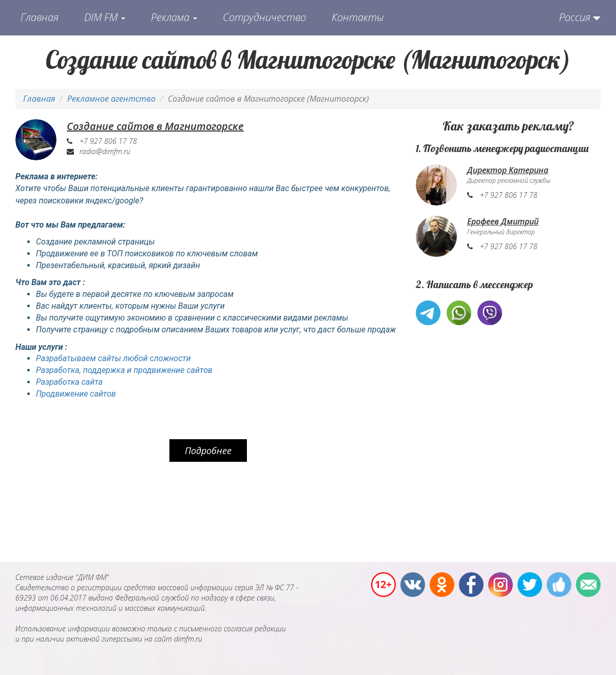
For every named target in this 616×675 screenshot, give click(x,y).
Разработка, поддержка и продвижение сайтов (124, 370)
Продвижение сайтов (76, 394)
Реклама (174, 17)
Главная (40, 17)
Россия (575, 17)
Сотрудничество (264, 17)
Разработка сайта (69, 382)
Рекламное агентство (111, 99)
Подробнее (208, 451)
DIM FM (105, 17)
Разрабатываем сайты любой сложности (113, 358)
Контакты (358, 17)
